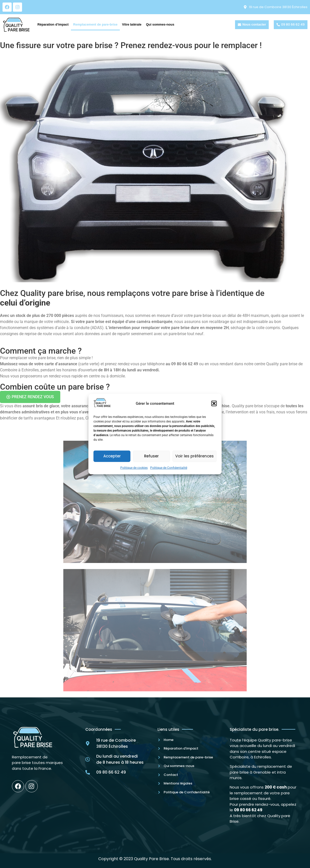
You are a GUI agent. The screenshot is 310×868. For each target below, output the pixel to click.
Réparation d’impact (53, 24)
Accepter (112, 456)
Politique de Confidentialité (169, 468)
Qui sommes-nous (160, 24)
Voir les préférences (195, 456)
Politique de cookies (134, 468)
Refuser (151, 456)
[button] (214, 403)
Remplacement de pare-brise (95, 24)
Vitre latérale (132, 24)
